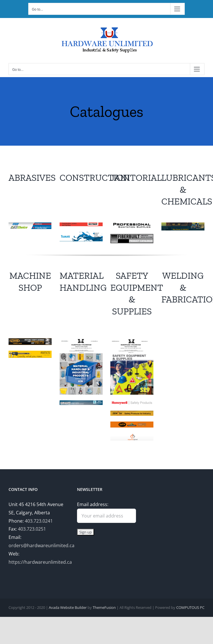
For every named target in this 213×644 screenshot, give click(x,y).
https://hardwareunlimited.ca (40, 562)
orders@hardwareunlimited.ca (41, 545)
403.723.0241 (39, 521)
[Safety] (132, 340)
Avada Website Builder (68, 607)
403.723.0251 (32, 529)
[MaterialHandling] (81, 340)
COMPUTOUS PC (190, 607)
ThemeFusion (104, 607)
